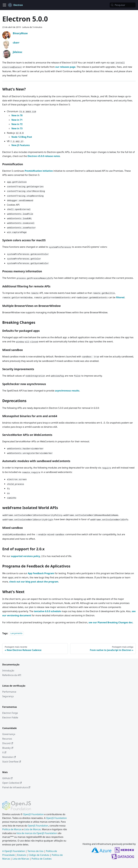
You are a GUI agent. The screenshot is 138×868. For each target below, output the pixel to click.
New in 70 (17, 115)
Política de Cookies (42, 859)
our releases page (65, 67)
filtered (120, 297)
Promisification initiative (39, 171)
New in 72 (17, 124)
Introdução (8, 671)
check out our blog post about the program (34, 582)
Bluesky (8, 748)
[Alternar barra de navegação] (4, 5)
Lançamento (16, 633)
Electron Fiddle (10, 718)
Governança (9, 734)
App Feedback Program (41, 573)
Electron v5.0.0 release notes (44, 156)
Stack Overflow (12, 762)
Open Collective (12, 783)
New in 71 (17, 120)
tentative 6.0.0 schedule (47, 611)
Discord (8, 743)
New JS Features (21, 145)
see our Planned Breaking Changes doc (111, 622)
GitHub (7, 778)
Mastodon (9, 757)
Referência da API (12, 675)
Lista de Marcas (32, 829)
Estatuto (22, 855)
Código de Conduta (39, 855)
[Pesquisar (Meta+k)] (123, 5)
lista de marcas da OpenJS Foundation (37, 833)
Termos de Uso (35, 851)
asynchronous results (67, 391)
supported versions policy (25, 556)
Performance (9, 692)
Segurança (8, 696)
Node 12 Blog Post (22, 137)
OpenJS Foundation (33, 814)
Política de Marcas (12, 829)
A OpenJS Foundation (14, 851)
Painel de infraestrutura (16, 787)
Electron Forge (10, 713)
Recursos (7, 739)
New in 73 (17, 128)
